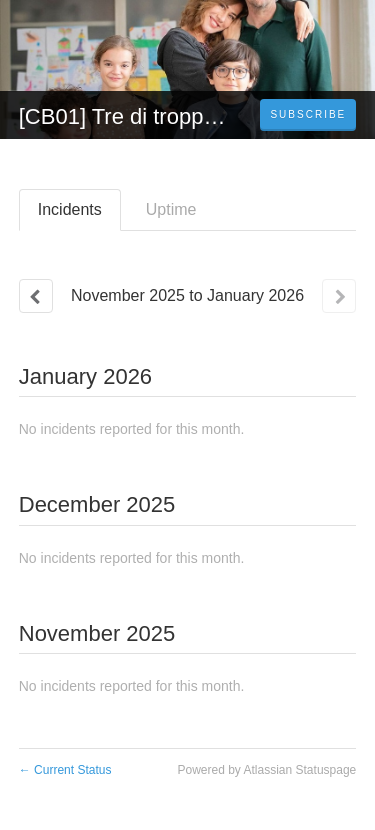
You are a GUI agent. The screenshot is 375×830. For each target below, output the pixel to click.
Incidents (70, 209)
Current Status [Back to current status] (65, 770)
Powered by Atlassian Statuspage (266, 770)
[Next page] (339, 296)
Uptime (171, 209)
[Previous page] (36, 296)
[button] (308, 115)
